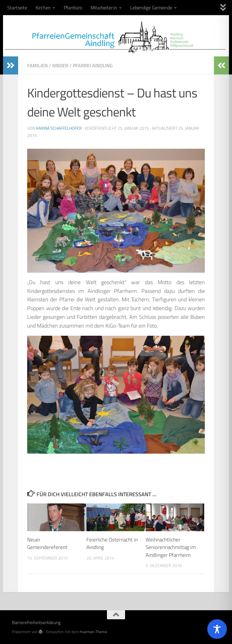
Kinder (60, 65)
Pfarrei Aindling (93, 65)
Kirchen (43, 8)
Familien (37, 65)
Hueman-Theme (93, 632)
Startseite (17, 8)
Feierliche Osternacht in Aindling (112, 544)
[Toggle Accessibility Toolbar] (217, 629)
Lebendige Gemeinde (151, 8)
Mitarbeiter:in (104, 8)
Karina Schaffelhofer (59, 128)
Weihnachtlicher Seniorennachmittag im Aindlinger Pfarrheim (171, 547)
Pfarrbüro (73, 8)
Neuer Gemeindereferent (47, 544)
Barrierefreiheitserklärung (36, 622)
